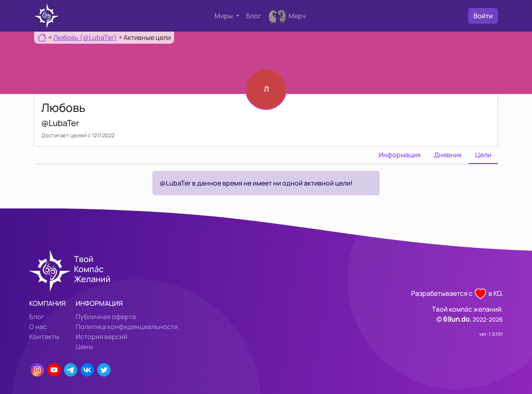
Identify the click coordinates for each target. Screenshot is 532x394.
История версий (101, 337)
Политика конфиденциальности (127, 327)
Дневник (448, 155)
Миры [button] (224, 16)
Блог (254, 16)
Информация (400, 155)
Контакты (44, 337)
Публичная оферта (106, 317)
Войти (483, 16)
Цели (483, 155)
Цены (84, 347)
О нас (38, 327)
